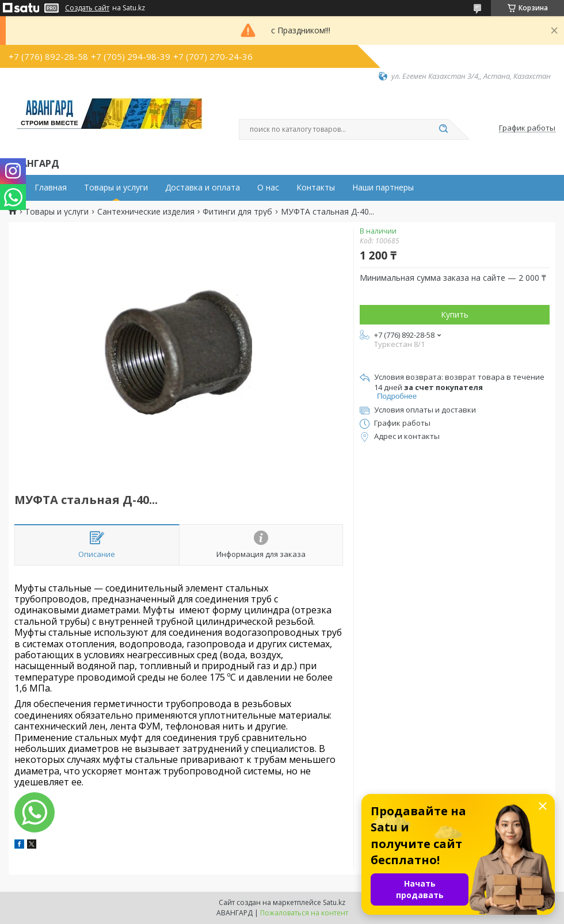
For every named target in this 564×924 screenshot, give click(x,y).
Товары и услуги (116, 188)
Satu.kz (334, 902)
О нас (268, 188)
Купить (455, 314)
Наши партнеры (383, 188)
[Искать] (443, 129)
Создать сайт (87, 8)
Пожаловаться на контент (304, 913)
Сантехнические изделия (146, 212)
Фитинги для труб (237, 212)
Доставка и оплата (203, 188)
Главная (51, 188)
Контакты (316, 188)
